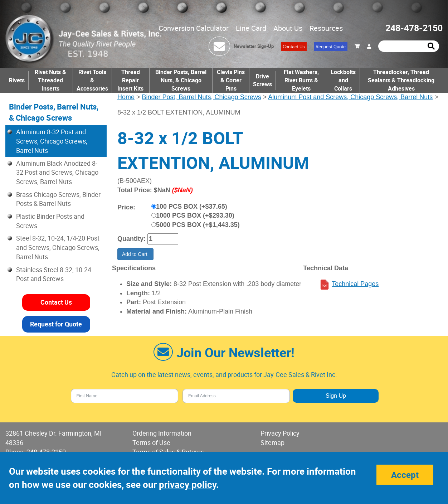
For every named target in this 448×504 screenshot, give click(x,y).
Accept (405, 475)
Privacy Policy (280, 433)
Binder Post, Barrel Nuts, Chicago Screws (202, 97)
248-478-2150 (414, 28)
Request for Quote (56, 324)
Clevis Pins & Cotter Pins (231, 80)
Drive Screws (262, 80)
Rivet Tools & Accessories (92, 80)
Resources (326, 28)
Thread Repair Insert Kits (130, 80)
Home (126, 97)
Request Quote (331, 47)
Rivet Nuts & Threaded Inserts (50, 80)
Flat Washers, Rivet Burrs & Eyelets (301, 80)
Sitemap (272, 442)
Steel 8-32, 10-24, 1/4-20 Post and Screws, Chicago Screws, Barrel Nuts (58, 247)
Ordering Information (162, 433)
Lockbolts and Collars (343, 80)
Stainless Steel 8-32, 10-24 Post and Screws (54, 274)
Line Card (251, 28)
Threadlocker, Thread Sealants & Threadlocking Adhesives (401, 80)
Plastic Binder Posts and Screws (50, 221)
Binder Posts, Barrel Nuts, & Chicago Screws (181, 80)
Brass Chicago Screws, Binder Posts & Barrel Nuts (58, 199)
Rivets (17, 80)
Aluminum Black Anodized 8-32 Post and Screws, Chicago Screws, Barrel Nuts (57, 172)
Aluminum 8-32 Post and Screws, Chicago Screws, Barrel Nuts (52, 141)
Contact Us (294, 47)
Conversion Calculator (194, 28)
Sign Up (336, 396)
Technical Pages (355, 284)
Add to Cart (135, 254)
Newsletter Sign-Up (254, 46)
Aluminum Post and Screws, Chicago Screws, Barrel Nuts (350, 97)
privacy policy (188, 484)
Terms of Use (151, 442)
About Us (288, 28)
